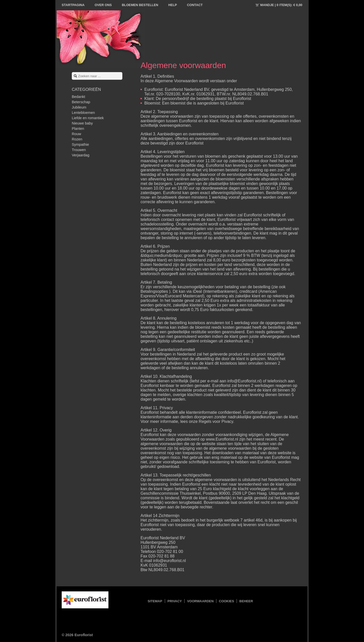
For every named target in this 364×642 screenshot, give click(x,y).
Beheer (246, 601)
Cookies (226, 601)
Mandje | (281, 5)
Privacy (175, 601)
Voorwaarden (200, 601)
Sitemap (155, 601)
